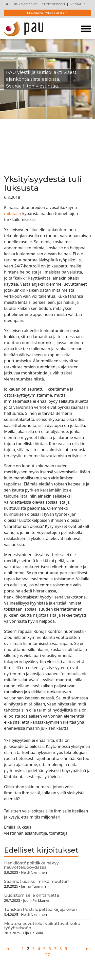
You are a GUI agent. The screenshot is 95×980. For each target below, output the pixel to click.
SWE (24, 4)
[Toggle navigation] (86, 29)
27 (47, 955)
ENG (34, 4)
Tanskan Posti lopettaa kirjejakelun (40, 909)
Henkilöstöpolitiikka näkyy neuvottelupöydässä (31, 865)
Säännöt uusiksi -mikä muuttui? (37, 881)
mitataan (13, 213)
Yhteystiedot (54, 4)
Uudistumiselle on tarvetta (32, 895)
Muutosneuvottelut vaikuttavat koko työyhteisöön (42, 926)
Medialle (78, 4)
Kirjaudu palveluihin (48, 13)
